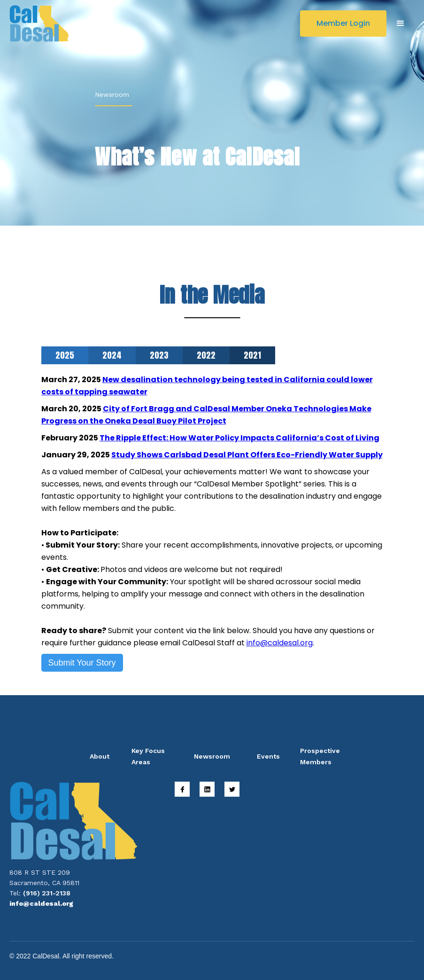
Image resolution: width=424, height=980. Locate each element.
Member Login (343, 23)
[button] (401, 24)
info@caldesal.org (280, 643)
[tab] (65, 355)
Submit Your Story (82, 663)
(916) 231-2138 (47, 893)
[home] (39, 24)
